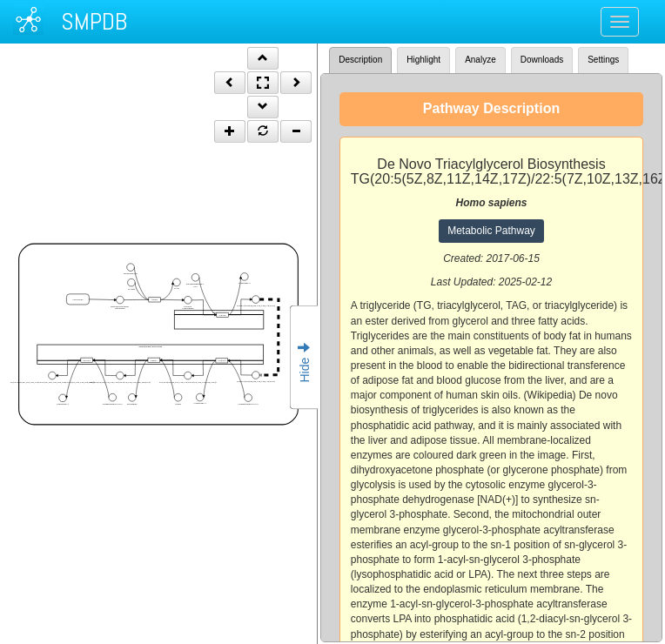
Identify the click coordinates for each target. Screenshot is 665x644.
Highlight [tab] (423, 60)
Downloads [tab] (542, 60)
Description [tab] (360, 60)
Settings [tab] (603, 60)
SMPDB (94, 21)
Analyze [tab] (480, 60)
